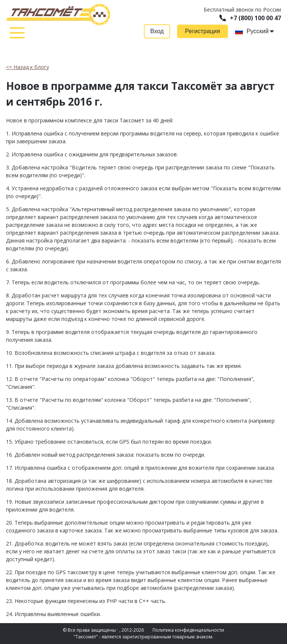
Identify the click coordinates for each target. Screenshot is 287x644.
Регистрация (203, 31)
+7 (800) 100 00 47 (250, 18)
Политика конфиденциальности (188, 630)
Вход (157, 31)
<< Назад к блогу (27, 67)
